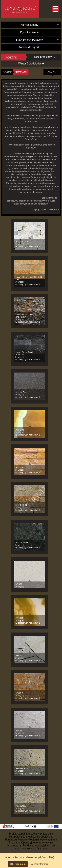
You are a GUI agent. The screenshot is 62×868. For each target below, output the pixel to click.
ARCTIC (19, 656)
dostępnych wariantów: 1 (29, 284)
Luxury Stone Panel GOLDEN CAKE (29, 278)
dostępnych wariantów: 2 (29, 247)
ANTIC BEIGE (22, 505)
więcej (21, 244)
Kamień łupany (29, 25)
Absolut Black (22, 392)
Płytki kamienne (29, 32)
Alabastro (20, 430)
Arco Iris (19, 618)
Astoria (19, 731)
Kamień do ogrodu (29, 47)
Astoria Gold (21, 806)
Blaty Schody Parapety (29, 40)
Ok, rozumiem (18, 864)
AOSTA (19, 584)
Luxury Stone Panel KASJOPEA (24, 316)
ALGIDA (19, 467)
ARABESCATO (22, 242)
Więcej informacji (40, 864)
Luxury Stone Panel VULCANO (24, 353)
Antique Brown (22, 543)
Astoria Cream (22, 768)
